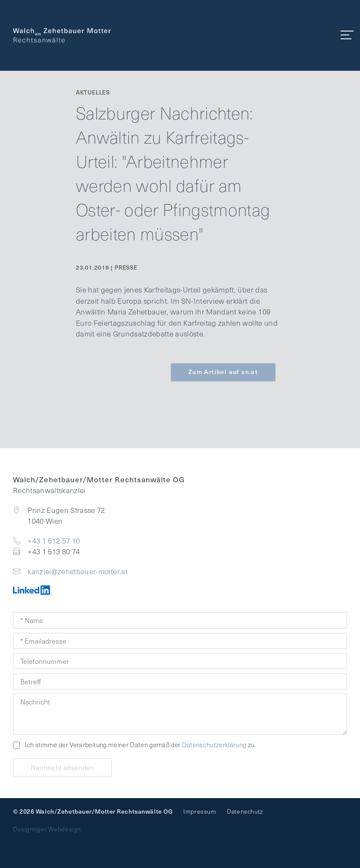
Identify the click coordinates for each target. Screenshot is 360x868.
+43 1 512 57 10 (54, 541)
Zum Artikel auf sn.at (223, 372)
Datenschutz (245, 811)
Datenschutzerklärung (214, 745)
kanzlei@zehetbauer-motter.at (78, 571)
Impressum (200, 811)
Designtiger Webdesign (47, 829)
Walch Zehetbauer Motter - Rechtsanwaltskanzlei (62, 35)
